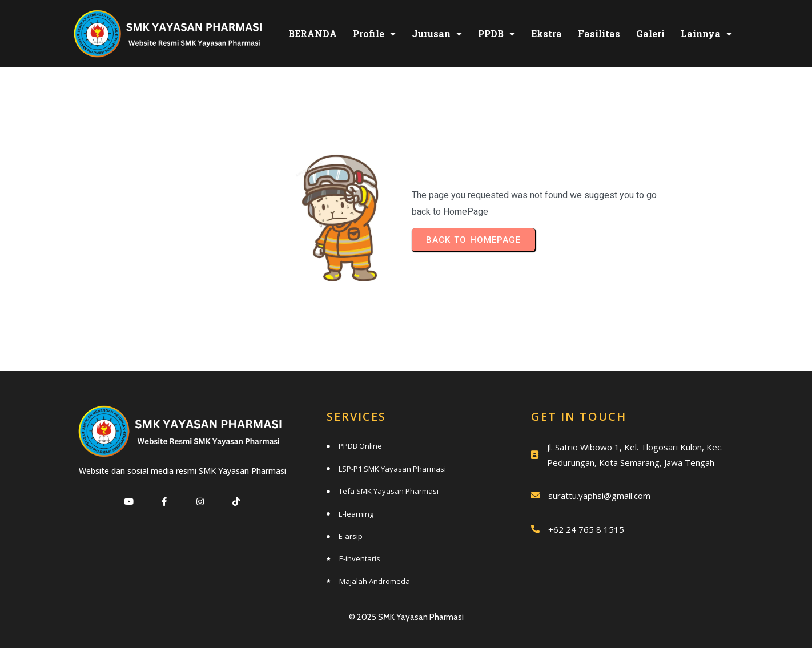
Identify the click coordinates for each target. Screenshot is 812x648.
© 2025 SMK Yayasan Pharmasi (406, 617)
